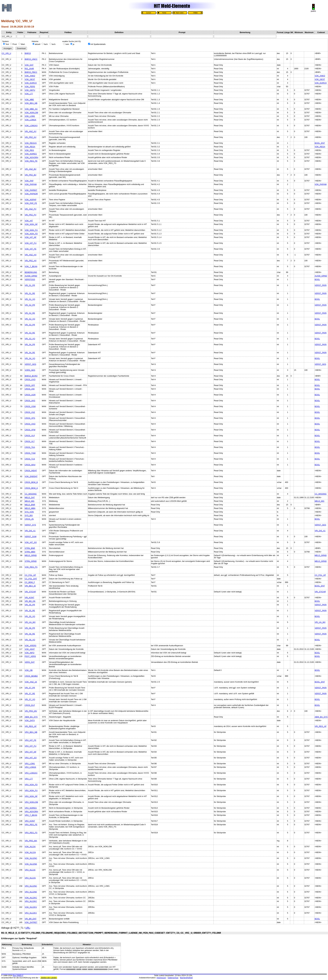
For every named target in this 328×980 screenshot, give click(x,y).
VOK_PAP (29, 181)
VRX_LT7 (29, 779)
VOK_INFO (30, 653)
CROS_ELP (30, 705)
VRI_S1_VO (30, 299)
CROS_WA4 (30, 465)
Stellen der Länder (49, 978)
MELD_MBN (30, 508)
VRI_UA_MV (30, 622)
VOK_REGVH (31, 143)
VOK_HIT (29, 221)
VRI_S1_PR (30, 285)
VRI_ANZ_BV (31, 169)
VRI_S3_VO (30, 339)
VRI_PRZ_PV (31, 215)
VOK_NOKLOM (31, 113)
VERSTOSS (30, 279)
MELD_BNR (30, 505)
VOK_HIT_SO (31, 542)
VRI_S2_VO (30, 319)
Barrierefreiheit (186, 978)
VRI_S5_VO (30, 616)
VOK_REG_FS (31, 567)
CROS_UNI (30, 389)
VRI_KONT (29, 598)
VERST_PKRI (321, 285)
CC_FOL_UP (30, 575)
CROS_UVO (30, 379)
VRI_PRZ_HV (31, 261)
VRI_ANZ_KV (31, 131)
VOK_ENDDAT (31, 476)
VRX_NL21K (30, 870)
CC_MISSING (31, 494)
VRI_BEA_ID (30, 586)
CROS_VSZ (30, 412)
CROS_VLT (30, 441)
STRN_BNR (30, 548)
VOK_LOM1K (31, 120)
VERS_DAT (30, 662)
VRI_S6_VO (30, 640)
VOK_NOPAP (31, 200)
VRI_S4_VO (30, 358)
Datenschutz (173, 978)
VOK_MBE (29, 100)
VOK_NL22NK (31, 864)
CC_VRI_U (6, 53)
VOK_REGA (30, 147)
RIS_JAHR (29, 69)
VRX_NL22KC (31, 901)
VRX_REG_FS (31, 833)
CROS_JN (29, 519)
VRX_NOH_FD (31, 785)
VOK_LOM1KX (31, 126)
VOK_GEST (30, 79)
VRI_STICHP (30, 592)
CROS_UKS (30, 401)
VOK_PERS (30, 87)
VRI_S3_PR (30, 325)
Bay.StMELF (18, 975)
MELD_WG (30, 501)
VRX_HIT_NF (31, 752)
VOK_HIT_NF (31, 237)
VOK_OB (29, 670)
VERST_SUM (31, 537)
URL (28, 928)
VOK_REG (29, 150)
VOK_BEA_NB (31, 103)
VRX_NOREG (31, 808)
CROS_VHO (30, 424)
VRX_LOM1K (30, 767)
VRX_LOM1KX (31, 773)
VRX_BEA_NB (31, 732)
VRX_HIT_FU (31, 746)
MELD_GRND (31, 555)
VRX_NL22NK (31, 892)
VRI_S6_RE (30, 634)
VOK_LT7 (29, 94)
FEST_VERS (30, 656)
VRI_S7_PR (30, 688)
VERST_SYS (30, 525)
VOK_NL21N (30, 852)
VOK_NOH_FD (31, 234)
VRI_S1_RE (30, 293)
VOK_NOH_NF (31, 224)
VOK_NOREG (31, 154)
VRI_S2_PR (30, 305)
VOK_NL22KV (31, 907)
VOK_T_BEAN (31, 266)
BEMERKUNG (31, 272)
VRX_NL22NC (31, 886)
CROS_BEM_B (31, 482)
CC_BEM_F (30, 582)
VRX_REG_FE (31, 825)
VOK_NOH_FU (31, 230)
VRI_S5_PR (30, 605)
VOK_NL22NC (31, 858)
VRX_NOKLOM (31, 802)
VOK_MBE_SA (31, 109)
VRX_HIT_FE (31, 740)
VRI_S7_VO (30, 699)
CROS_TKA (30, 447)
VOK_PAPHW (31, 184)
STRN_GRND (31, 561)
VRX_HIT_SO (31, 758)
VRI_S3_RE (30, 333)
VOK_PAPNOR (31, 194)
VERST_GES (30, 364)
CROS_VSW (30, 406)
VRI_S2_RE (30, 313)
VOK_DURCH (31, 83)
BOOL (317, 279)
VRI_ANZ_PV (31, 209)
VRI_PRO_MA (31, 841)
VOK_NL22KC (31, 898)
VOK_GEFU (30, 90)
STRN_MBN (30, 552)
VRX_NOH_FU (31, 790)
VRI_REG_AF (31, 726)
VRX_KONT (30, 821)
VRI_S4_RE (30, 353)
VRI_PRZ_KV (31, 137)
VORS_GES (30, 370)
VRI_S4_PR (30, 344)
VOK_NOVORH (31, 157)
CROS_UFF (30, 385)
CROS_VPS (30, 418)
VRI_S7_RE (30, 694)
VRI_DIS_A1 (30, 531)
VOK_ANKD (30, 76)
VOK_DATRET (31, 922)
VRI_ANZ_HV (31, 255)
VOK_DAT (29, 65)
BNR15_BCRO (31, 376)
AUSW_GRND (31, 276)
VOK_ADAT (30, 649)
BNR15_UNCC (31, 59)
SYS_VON (29, 512)
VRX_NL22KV (31, 913)
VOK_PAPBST (31, 190)
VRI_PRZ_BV (31, 175)
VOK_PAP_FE (31, 203)
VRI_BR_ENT (31, 919)
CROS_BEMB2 (31, 676)
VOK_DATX (30, 720)
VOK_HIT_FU (31, 243)
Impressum (161, 978)
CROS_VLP (30, 436)
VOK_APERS (31, 646)
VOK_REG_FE (31, 161)
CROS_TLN (30, 459)
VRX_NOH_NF (31, 796)
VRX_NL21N (30, 878)
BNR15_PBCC (31, 72)
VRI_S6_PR (30, 628)
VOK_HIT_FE (31, 249)
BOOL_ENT (320, 143)
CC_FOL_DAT (31, 579)
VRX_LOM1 (30, 764)
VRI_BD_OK (30, 601)
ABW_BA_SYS (31, 717)
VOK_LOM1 (30, 116)
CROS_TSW (30, 453)
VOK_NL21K (30, 847)
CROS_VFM (30, 430)
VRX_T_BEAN (31, 815)
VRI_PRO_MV (31, 711)
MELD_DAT (30, 497)
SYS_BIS (29, 515)
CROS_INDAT (31, 471)
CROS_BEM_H (31, 488)
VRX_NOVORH (31, 812)
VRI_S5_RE (30, 611)
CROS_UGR (30, 395)
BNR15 (28, 53)
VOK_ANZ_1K (31, 682)
